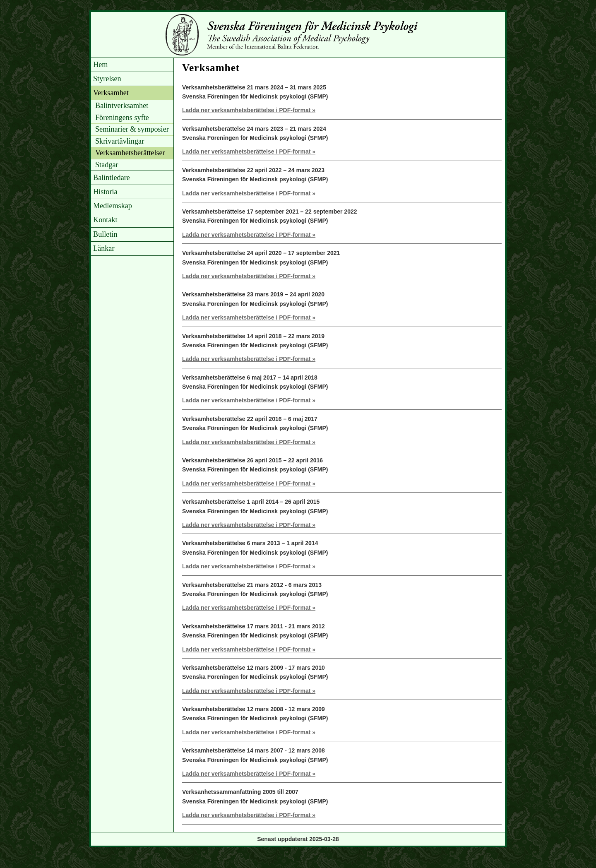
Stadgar (107, 165)
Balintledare (112, 178)
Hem (100, 65)
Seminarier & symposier (132, 129)
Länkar (104, 248)
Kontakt (105, 220)
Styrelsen (107, 79)
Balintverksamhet (122, 106)
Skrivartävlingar (120, 141)
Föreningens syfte (122, 118)
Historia (105, 192)
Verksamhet (111, 93)
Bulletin (105, 234)
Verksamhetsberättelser (130, 153)
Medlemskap (113, 206)
